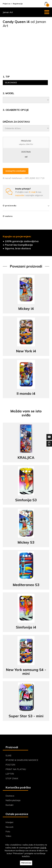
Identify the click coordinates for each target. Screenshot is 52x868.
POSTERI (10, 765)
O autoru (8, 216)
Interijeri (9, 822)
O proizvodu (26, 206)
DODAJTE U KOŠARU (16, 171)
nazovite (20, 195)
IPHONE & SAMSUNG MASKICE (22, 760)
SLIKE (9, 755)
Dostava (10, 796)
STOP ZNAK (12, 778)
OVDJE (43, 848)
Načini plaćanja (13, 800)
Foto (8, 831)
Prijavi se (7, 4)
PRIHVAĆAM (26, 863)
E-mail (33, 192)
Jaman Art (8, 12)
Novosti (9, 827)
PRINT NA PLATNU (16, 769)
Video (8, 836)
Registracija (18, 4)
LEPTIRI (10, 774)
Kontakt (9, 805)
